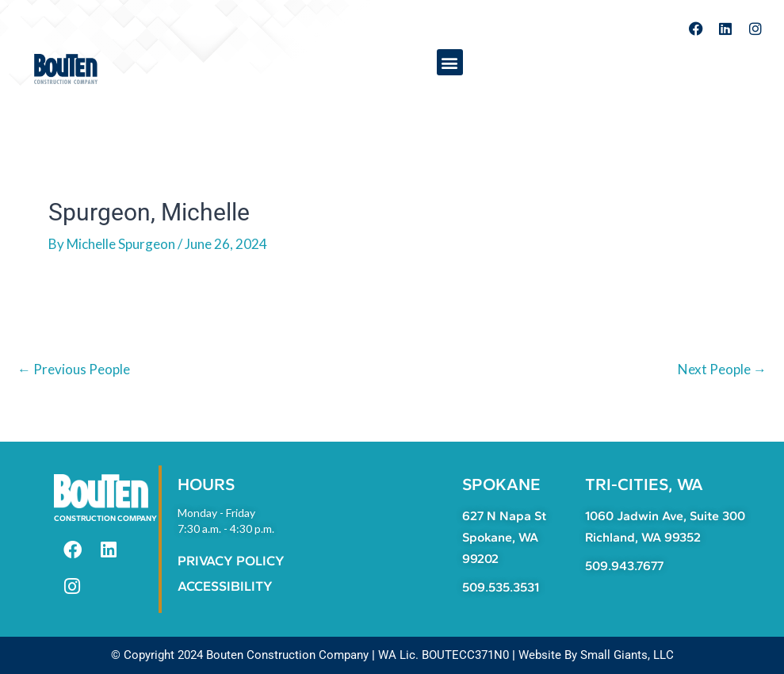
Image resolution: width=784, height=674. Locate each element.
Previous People (74, 369)
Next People (722, 369)
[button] (450, 62)
